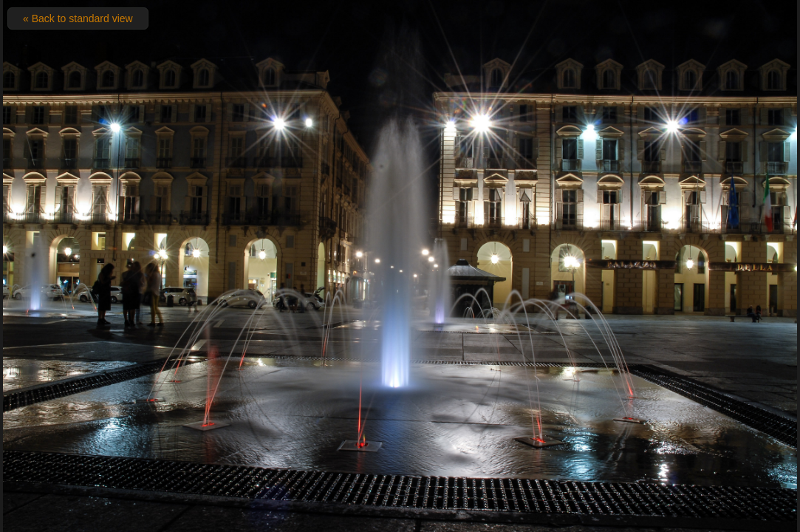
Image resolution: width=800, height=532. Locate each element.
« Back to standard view (78, 18)
